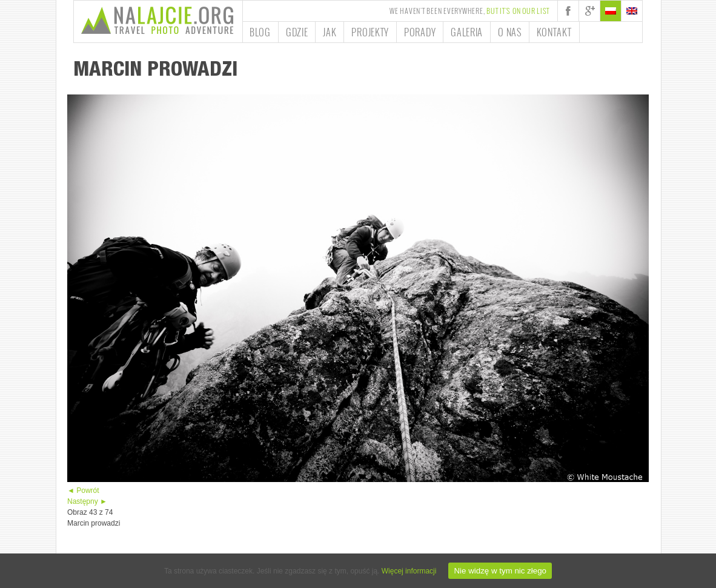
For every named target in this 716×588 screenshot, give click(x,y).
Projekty (370, 32)
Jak (330, 32)
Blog (260, 32)
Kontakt (554, 32)
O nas (510, 32)
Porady (420, 32)
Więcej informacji (409, 571)
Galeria (467, 32)
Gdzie (297, 32)
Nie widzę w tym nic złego (500, 571)
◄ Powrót (83, 491)
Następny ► (87, 501)
